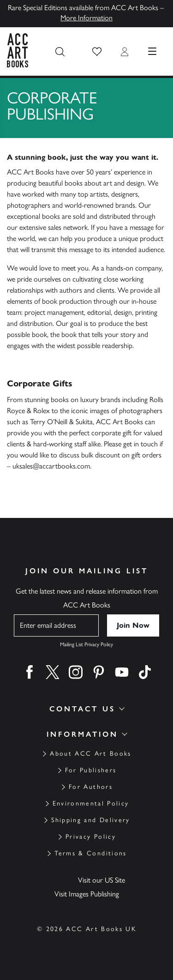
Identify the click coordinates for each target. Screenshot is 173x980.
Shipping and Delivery (90, 820)
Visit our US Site (101, 880)
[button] (97, 52)
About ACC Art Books (90, 754)
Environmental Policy (91, 803)
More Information (86, 18)
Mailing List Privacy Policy (86, 644)
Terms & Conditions (90, 853)
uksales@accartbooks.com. (52, 466)
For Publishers (91, 770)
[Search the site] (60, 52)
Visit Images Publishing (87, 894)
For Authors (91, 787)
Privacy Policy (91, 837)
